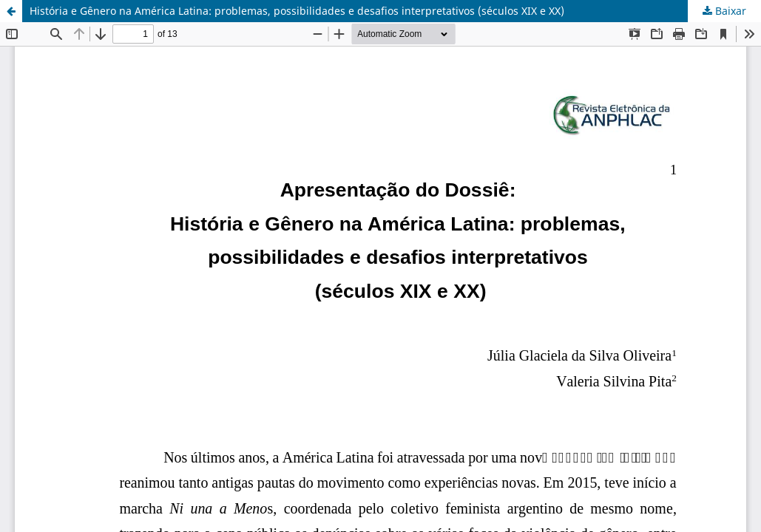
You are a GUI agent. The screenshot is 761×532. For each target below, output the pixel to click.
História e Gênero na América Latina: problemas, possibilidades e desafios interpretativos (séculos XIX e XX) (297, 11)
